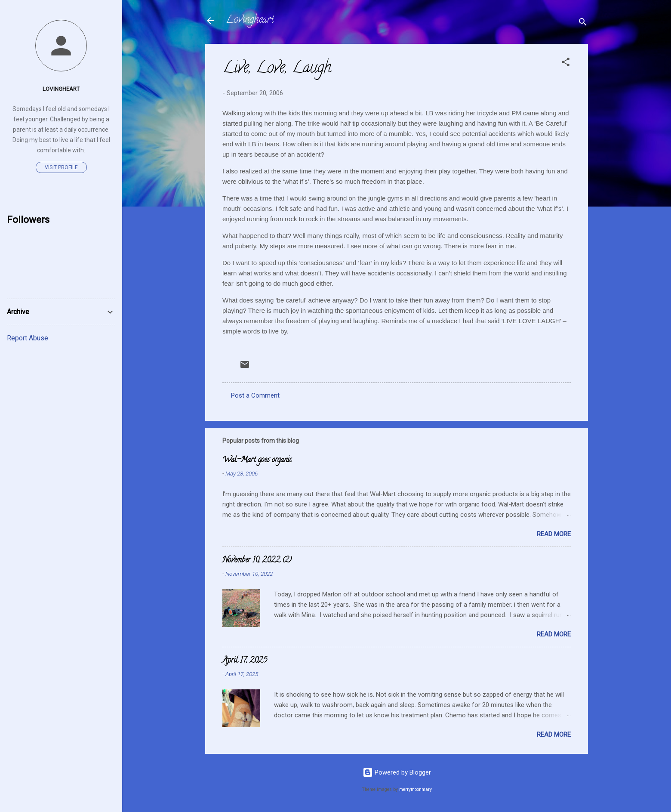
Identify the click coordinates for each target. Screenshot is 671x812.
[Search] (583, 23)
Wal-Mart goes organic (257, 460)
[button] (566, 63)
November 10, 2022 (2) (257, 561)
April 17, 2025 (245, 661)
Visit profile (61, 167)
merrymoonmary (416, 789)
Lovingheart (250, 20)
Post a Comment (255, 395)
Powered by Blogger (397, 772)
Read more (554, 534)
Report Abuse (28, 338)
